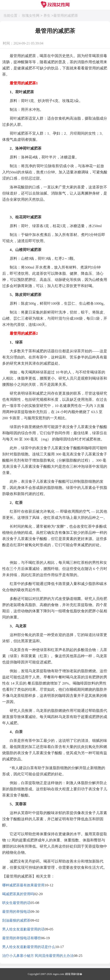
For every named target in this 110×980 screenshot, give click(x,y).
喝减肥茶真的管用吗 (18, 894)
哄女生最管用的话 (16, 903)
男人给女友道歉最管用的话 (23, 929)
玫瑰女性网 (31, 16)
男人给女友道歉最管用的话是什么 (29, 947)
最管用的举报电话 (16, 912)
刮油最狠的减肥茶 (16, 920)
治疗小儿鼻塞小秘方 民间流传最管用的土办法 (38, 956)
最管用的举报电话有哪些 (22, 938)
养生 (47, 16)
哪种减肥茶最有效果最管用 (23, 885)
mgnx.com (59, 974)
